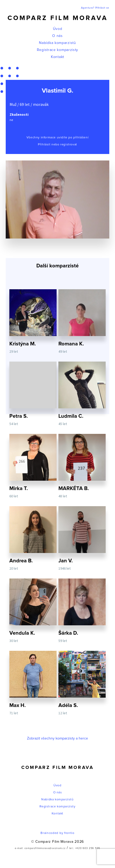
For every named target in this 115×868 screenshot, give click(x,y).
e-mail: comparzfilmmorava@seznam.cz (40, 848)
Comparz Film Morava (58, 18)
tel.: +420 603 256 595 (85, 848)
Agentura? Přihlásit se (95, 8)
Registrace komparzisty (58, 50)
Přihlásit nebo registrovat (58, 145)
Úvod (58, 29)
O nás (58, 36)
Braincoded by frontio (58, 833)
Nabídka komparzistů (57, 43)
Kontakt (58, 57)
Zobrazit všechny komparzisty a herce (58, 738)
